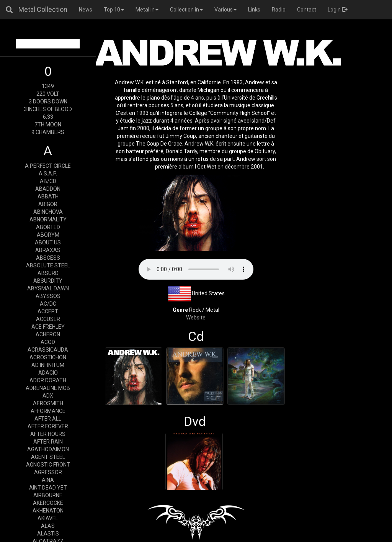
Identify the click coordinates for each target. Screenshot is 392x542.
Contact (307, 10)
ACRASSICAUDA (48, 350)
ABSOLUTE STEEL (48, 265)
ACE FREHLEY (48, 327)
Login (337, 10)
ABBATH (48, 196)
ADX (48, 396)
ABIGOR (48, 204)
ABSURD (48, 273)
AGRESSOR (48, 472)
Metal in (147, 10)
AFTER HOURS (48, 434)
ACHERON (48, 334)
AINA (48, 480)
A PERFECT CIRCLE (48, 166)
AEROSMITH (48, 403)
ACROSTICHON (48, 357)
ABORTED (48, 227)
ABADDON (48, 189)
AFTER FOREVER (48, 426)
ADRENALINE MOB (48, 388)
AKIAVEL (48, 518)
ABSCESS (48, 258)
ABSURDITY (48, 281)
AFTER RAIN (48, 442)
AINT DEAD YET (48, 488)
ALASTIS (48, 534)
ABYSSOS (48, 296)
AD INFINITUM (48, 365)
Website (196, 318)
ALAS (48, 526)
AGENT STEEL (48, 457)
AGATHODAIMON (48, 449)
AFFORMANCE (48, 411)
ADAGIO (48, 373)
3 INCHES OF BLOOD (48, 109)
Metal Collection (43, 9)
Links (254, 10)
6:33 (48, 117)
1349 (48, 86)
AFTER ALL (48, 419)
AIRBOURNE (48, 495)
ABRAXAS (48, 250)
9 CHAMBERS (48, 132)
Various (225, 10)
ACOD (48, 342)
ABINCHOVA (48, 212)
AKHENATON (48, 511)
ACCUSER (48, 319)
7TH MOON (48, 124)
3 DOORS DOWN (48, 102)
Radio (279, 10)
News (86, 10)
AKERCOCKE (48, 503)
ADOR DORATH (48, 380)
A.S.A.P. (48, 174)
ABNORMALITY (48, 219)
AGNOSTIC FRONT (48, 465)
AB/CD (48, 181)
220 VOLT (48, 94)
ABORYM (48, 235)
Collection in (186, 10)
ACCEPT (48, 311)
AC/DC (48, 304)
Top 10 (114, 10)
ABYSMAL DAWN (48, 288)
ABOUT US (48, 242)
